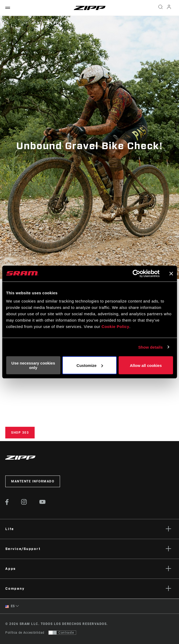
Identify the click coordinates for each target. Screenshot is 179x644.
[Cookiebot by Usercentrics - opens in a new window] (136, 273)
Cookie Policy (115, 327)
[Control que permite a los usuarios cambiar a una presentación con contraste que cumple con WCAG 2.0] (62, 633)
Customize (90, 365)
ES (10, 606)
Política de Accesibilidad (25, 633)
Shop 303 (20, 433)
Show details (151, 347)
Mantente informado (33, 481)
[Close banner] (171, 273)
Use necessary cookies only (33, 365)
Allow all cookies (146, 365)
